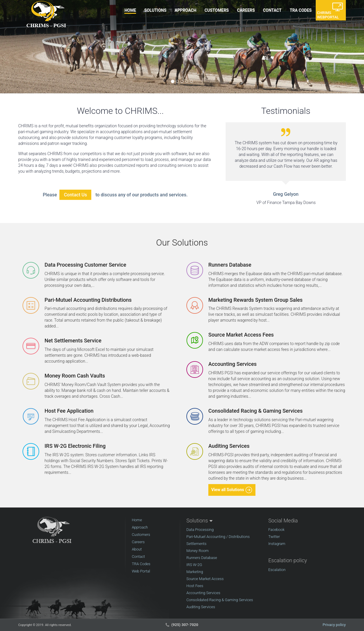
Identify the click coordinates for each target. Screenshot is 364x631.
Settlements (196, 544)
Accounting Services (203, 593)
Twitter (274, 537)
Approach (140, 527)
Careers (138, 542)
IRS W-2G (194, 565)
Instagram (277, 544)
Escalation (277, 570)
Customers (141, 535)
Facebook (277, 530)
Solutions (197, 521)
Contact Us (75, 195)
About (137, 549)
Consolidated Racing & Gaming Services (220, 600)
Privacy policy (334, 625)
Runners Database (202, 558)
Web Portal (141, 571)
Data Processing (200, 530)
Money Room (198, 551)
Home (137, 520)
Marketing (195, 572)
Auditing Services (201, 607)
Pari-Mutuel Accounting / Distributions (218, 537)
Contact (138, 557)
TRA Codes (141, 564)
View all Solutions (232, 490)
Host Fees (195, 586)
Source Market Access (205, 579)
